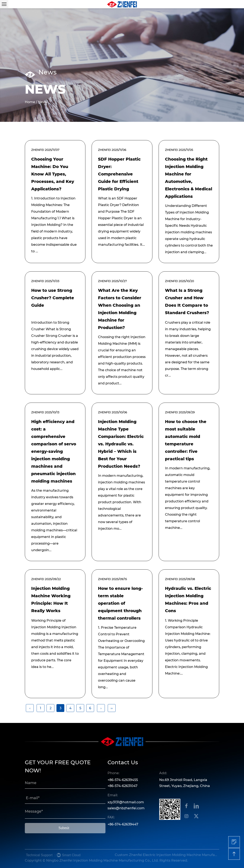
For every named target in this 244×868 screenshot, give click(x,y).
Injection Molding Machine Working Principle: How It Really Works (51, 600)
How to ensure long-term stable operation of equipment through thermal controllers (120, 603)
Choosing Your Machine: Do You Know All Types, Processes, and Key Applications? (53, 174)
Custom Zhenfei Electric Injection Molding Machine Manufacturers (166, 855)
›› (112, 708)
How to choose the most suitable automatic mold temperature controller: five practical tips (186, 440)
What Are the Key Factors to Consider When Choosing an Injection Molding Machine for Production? (120, 309)
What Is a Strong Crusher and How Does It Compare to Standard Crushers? (187, 302)
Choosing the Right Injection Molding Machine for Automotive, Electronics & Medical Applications (189, 178)
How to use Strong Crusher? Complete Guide (53, 298)
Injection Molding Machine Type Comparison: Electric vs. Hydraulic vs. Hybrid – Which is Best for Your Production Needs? (121, 444)
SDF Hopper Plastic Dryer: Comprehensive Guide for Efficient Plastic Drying (119, 174)
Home (30, 102)
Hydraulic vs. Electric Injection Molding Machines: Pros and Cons (188, 600)
